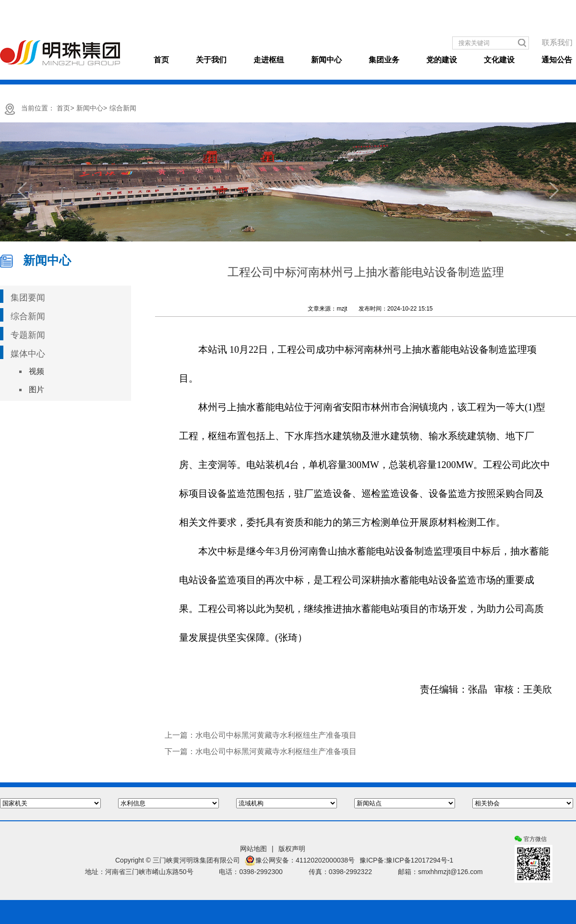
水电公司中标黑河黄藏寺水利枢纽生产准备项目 (276, 735)
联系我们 (557, 42)
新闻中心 (326, 60)
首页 (161, 60)
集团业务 (384, 60)
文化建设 (499, 60)
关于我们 (211, 60)
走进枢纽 (269, 60)
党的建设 (442, 60)
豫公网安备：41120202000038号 (300, 861)
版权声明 (292, 849)
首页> (65, 108)
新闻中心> (92, 108)
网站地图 (253, 849)
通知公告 (557, 60)
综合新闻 (123, 108)
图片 (36, 390)
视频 (36, 371)
